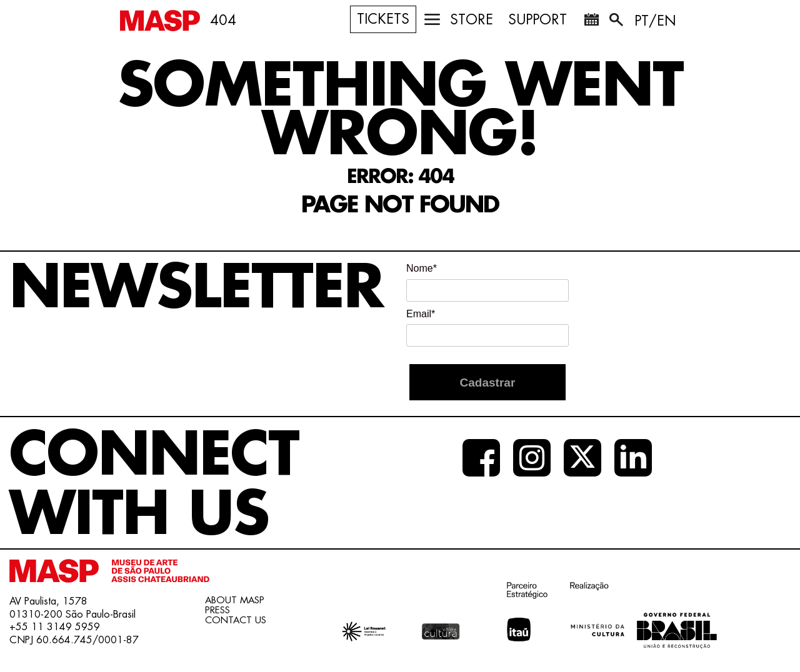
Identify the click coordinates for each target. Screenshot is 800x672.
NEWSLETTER (196, 288)
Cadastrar (488, 383)
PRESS (217, 610)
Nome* (422, 268)
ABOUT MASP (235, 600)
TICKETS (383, 19)
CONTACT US (236, 620)
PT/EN (655, 21)
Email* (421, 314)
